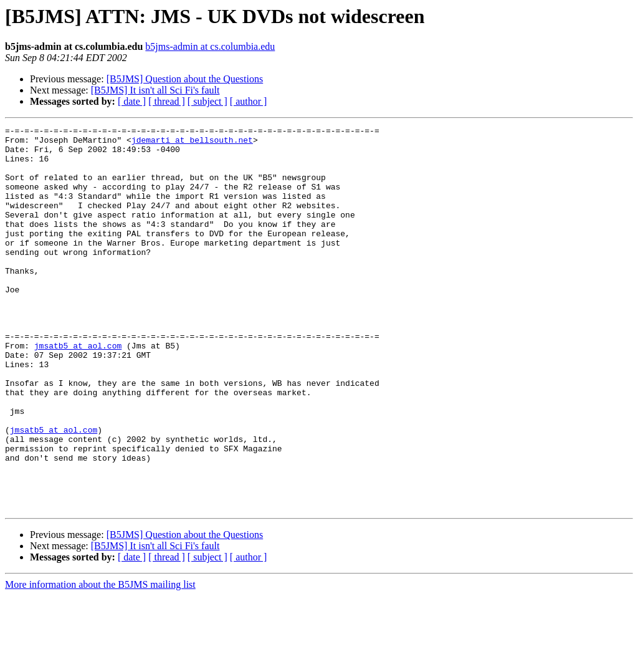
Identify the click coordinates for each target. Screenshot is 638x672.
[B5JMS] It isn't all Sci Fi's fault (155, 90)
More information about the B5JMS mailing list (100, 661)
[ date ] (132, 101)
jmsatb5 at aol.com (78, 390)
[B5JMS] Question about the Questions (185, 79)
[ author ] (249, 101)
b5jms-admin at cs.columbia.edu (210, 46)
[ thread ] (167, 101)
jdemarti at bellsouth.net (192, 143)
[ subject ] (207, 101)
